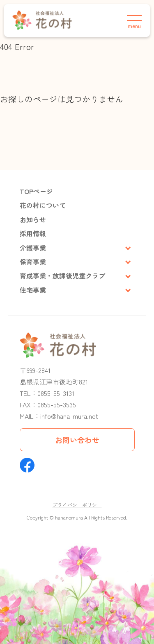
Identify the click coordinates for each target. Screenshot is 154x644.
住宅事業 (33, 290)
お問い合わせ (77, 440)
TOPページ (36, 191)
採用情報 (33, 233)
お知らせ (33, 219)
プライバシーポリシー (77, 505)
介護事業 (33, 248)
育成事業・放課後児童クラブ (62, 276)
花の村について (43, 205)
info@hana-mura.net (69, 416)
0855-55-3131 (56, 393)
